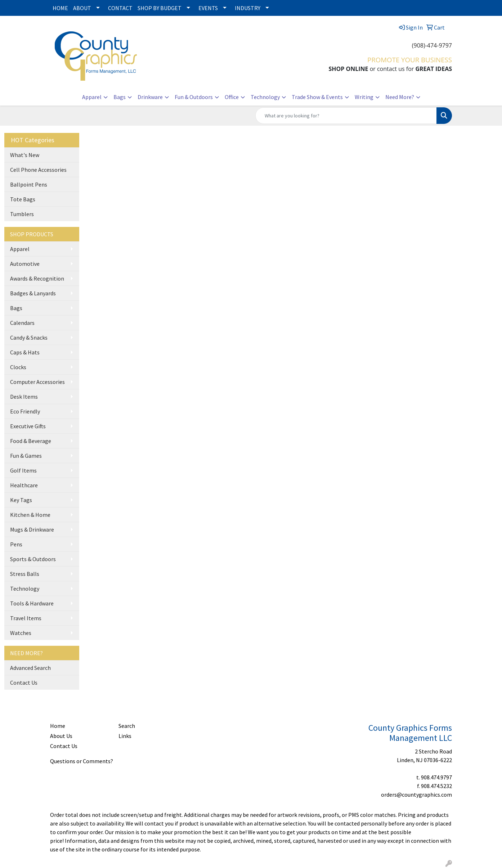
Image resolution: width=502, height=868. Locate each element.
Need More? (400, 97)
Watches (21, 633)
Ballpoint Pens (29, 184)
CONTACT (120, 8)
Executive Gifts (28, 426)
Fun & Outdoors (194, 97)
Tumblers (22, 214)
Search (127, 726)
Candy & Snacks (29, 337)
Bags (120, 97)
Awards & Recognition (37, 278)
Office (232, 97)
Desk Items (24, 397)
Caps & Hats (25, 352)
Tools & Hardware (32, 603)
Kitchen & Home (30, 515)
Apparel (92, 97)
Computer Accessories (37, 382)
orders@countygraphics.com (416, 795)
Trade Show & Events (317, 97)
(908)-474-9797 (432, 45)
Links (125, 736)
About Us (61, 736)
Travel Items (26, 618)
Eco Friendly (25, 411)
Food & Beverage (31, 441)
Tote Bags (23, 199)
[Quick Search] (346, 116)
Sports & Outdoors (33, 559)
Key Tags (21, 500)
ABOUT (82, 8)
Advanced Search (30, 668)
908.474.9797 (436, 777)
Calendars (22, 323)
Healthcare (24, 485)
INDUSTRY (248, 8)
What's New (25, 155)
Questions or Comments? (82, 761)
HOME (60, 8)
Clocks (18, 367)
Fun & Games (26, 456)
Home (58, 726)
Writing (364, 97)
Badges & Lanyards (33, 293)
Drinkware (150, 97)
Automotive (25, 264)
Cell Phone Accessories (38, 170)
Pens (16, 544)
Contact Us (24, 683)
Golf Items (23, 470)
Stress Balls (25, 574)
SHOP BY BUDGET (160, 8)
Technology (265, 97)
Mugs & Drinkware (32, 529)
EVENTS (208, 8)
